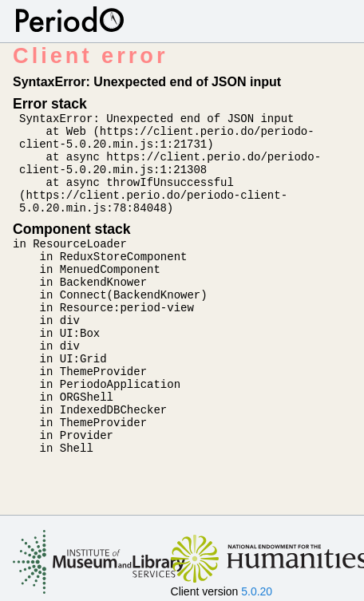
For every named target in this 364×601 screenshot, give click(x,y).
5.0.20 (257, 591)
